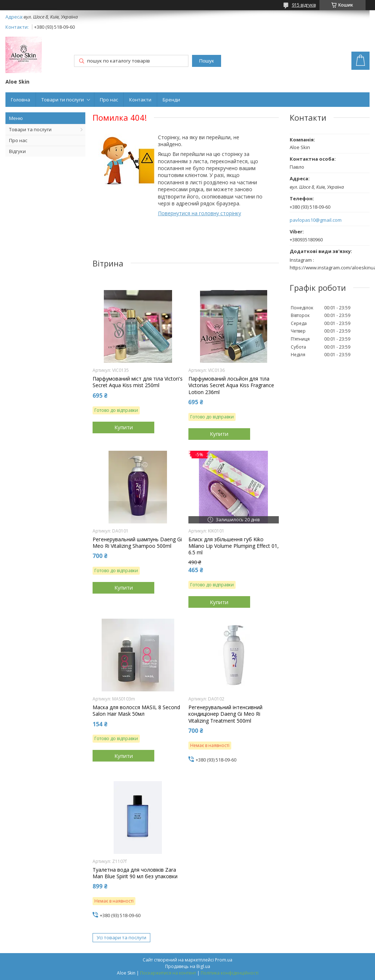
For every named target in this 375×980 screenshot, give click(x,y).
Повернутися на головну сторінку (199, 213)
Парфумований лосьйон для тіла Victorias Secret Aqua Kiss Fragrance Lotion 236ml (231, 385)
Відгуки (17, 151)
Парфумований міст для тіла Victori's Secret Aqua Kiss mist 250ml (138, 382)
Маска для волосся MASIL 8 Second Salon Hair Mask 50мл (136, 711)
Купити (124, 427)
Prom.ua (224, 960)
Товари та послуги (30, 129)
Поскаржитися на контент (168, 973)
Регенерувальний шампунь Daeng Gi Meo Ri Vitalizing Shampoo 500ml (137, 543)
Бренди (171, 100)
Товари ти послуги (63, 100)
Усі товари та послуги (121, 937)
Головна (21, 100)
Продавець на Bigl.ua (188, 966)
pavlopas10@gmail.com (316, 220)
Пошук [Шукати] (207, 61)
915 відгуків (304, 5)
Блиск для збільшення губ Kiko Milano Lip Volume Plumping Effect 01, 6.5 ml (234, 546)
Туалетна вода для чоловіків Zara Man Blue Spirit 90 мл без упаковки (135, 873)
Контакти (140, 100)
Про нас (109, 100)
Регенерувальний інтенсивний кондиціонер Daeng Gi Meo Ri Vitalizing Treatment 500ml (225, 714)
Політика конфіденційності (230, 973)
